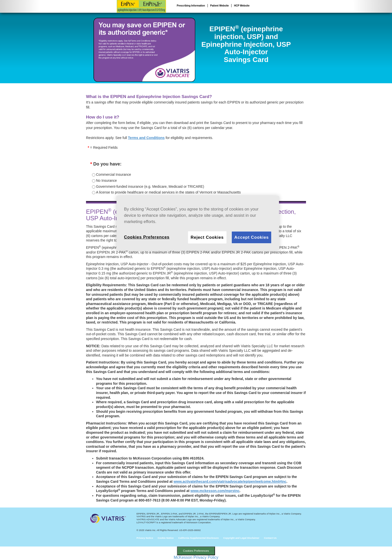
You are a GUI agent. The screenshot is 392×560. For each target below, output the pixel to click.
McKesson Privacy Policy (196, 557)
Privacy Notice (145, 538)
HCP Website (242, 6)
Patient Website (219, 6)
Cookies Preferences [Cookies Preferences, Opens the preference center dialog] (147, 237)
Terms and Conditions (146, 138)
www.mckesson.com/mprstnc (215, 491)
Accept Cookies (251, 237)
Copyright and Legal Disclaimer (241, 538)
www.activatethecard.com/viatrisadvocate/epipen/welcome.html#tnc (230, 481)
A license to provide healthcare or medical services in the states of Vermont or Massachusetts (168, 192)
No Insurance (106, 180)
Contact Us (270, 538)
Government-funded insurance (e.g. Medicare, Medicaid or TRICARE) (150, 186)
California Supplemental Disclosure (198, 538)
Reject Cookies (207, 237)
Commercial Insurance (113, 174)
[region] (198, 223)
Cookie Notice (166, 538)
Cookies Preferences (196, 551)
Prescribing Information (191, 6)
